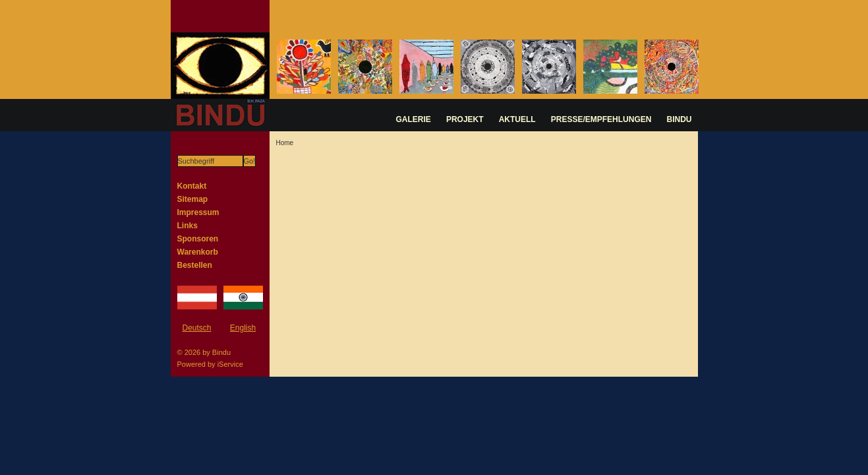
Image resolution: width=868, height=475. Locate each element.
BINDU (680, 119)
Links (188, 226)
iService (230, 364)
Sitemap (193, 199)
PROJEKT (465, 119)
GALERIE (414, 119)
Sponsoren (198, 239)
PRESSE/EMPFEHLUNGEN (601, 119)
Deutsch (196, 328)
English (243, 328)
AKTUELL (517, 119)
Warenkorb (198, 252)
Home (285, 143)
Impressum (198, 212)
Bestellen (195, 265)
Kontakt (192, 186)
